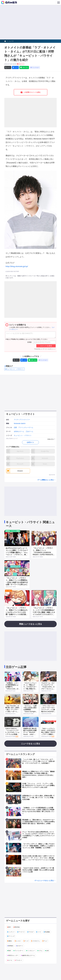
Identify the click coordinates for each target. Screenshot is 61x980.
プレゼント (19, 960)
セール (10, 960)
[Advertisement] (30, 22)
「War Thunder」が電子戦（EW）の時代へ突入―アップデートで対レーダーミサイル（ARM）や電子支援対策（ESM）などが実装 (12, 711)
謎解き (10, 941)
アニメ (45, 941)
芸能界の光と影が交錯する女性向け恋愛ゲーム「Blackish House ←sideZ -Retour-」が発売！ (30, 732)
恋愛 (15, 428)
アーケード (22, 932)
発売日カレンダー (13, 955)
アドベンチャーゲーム (26, 428)
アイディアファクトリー (22, 420)
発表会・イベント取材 (13, 531)
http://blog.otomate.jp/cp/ (17, 266)
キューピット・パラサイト (20, 414)
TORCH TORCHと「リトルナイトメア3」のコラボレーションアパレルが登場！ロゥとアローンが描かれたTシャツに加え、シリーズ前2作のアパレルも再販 (12, 735)
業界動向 (11, 946)
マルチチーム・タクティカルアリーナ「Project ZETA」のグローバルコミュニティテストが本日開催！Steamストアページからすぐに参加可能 (48, 690)
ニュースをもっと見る (31, 744)
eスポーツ (20, 946)
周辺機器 (47, 932)
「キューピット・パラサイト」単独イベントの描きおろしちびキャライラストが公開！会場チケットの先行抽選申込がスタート (17, 612)
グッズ (27, 941)
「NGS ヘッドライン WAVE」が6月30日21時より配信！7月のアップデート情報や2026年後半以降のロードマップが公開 (48, 733)
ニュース (11, 41)
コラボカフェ (36, 941)
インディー (11, 932)
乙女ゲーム (30, 431)
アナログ (31, 932)
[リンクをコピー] (35, 67)
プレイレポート (19, 951)
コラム (40, 951)
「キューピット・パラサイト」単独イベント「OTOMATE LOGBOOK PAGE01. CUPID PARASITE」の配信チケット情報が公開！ (44, 552)
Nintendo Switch (20, 424)
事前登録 (17, 927)
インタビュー (31, 951)
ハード (39, 932)
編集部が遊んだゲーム (28, 955)
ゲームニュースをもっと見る (44, 880)
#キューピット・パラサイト (14, 369)
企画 (47, 951)
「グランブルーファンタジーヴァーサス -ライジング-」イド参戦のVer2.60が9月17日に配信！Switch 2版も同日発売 (48, 710)
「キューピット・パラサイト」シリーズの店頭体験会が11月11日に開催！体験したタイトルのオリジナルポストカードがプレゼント (44, 612)
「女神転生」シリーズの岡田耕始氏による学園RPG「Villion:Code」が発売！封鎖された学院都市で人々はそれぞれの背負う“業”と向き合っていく (12, 690)
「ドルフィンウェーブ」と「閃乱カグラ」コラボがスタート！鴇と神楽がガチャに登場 (30, 687)
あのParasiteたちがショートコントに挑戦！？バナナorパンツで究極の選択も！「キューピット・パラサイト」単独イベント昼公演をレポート (17, 552)
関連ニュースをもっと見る (31, 624)
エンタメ (9, 591)
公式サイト (31, 442)
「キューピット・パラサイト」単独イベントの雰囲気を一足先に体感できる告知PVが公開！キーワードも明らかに (17, 581)
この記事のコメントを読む (31, 92)
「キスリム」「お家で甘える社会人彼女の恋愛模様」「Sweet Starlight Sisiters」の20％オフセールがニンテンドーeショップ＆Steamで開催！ (30, 712)
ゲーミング (11, 936)
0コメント (20, 64)
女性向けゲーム (19, 431)
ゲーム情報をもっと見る (46, 480)
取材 (10, 951)
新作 (10, 927)
